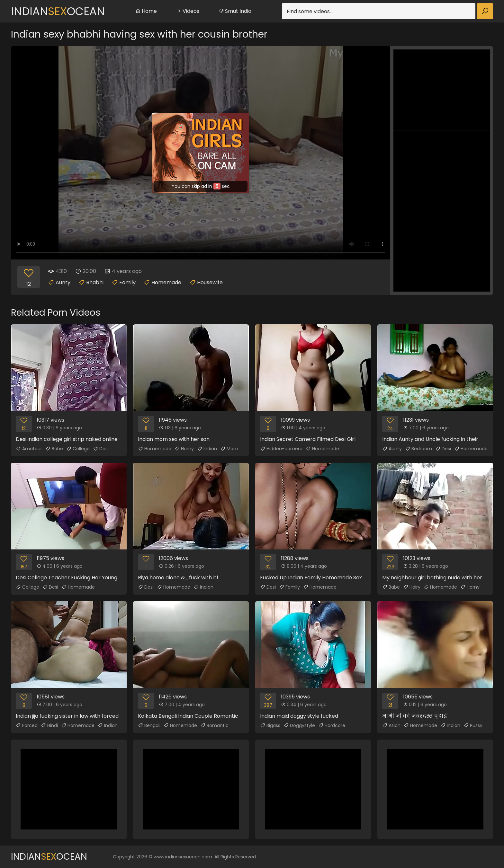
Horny (184, 449)
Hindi (49, 725)
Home (146, 11)
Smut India (235, 11)
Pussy (473, 725)
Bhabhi (95, 282)
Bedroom (419, 449)
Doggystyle (299, 725)
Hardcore (332, 725)
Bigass (270, 725)
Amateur (29, 449)
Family (127, 282)
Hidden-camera (281, 449)
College (78, 449)
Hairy (412, 587)
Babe (54, 449)
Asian (391, 725)
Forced (27, 725)
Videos (188, 11)
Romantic (214, 725)
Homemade (166, 282)
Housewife (210, 282)
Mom (229, 449)
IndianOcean (58, 11)
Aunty (63, 282)
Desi (101, 449)
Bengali (149, 725)
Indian (207, 449)
